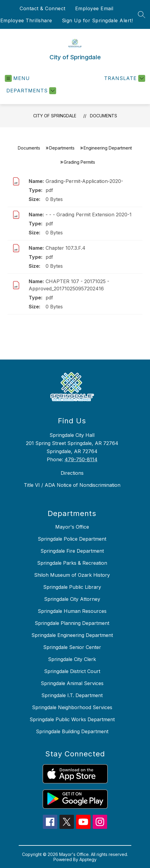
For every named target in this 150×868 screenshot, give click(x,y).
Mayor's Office (72, 527)
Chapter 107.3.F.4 (65, 248)
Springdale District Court (72, 671)
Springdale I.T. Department (72, 695)
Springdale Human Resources (72, 611)
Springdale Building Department (72, 731)
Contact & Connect (43, 8)
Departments (62, 148)
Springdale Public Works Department (72, 719)
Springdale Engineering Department (72, 635)
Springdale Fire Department (72, 551)
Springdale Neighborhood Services (72, 707)
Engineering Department (108, 148)
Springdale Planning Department (72, 623)
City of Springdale (55, 116)
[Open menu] (17, 78)
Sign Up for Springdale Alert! (97, 20)
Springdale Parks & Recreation (72, 563)
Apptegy (88, 859)
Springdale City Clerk (72, 659)
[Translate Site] (124, 78)
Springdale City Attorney (72, 599)
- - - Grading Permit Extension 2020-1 (89, 215)
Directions (72, 473)
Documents (104, 116)
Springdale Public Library (72, 587)
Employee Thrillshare (26, 20)
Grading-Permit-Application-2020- (84, 181)
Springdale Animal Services (72, 683)
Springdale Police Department (72, 539)
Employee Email (94, 8)
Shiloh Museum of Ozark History (72, 575)
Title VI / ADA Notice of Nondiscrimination (72, 485)
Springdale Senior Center (72, 647)
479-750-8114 (81, 459)
